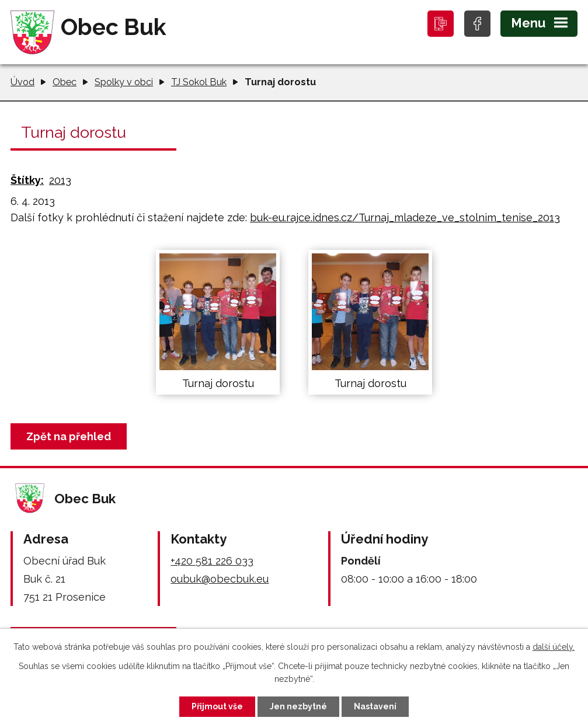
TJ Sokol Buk (199, 82)
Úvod (22, 82)
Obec (65, 82)
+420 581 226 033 (212, 561)
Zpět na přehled (69, 436)
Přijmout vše (217, 706)
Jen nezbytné (298, 706)
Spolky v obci (124, 82)
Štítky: (27, 180)
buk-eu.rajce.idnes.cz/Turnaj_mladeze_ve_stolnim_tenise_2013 (405, 217)
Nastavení (375, 706)
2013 (60, 180)
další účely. (554, 647)
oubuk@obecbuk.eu (220, 579)
